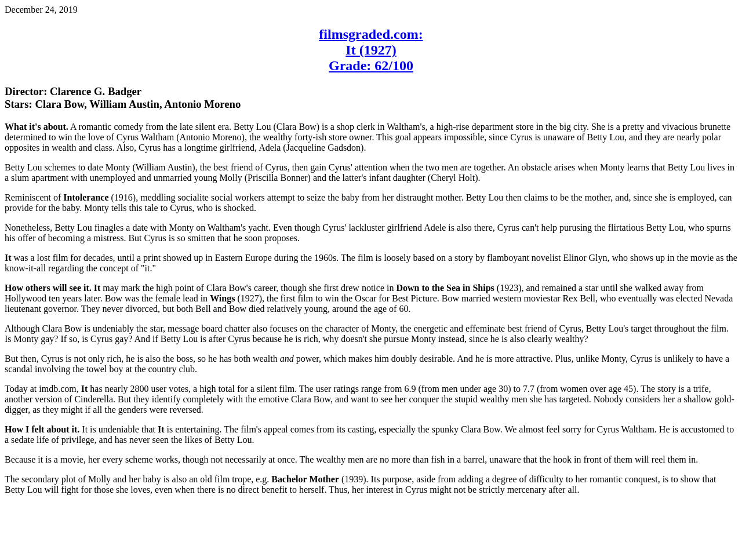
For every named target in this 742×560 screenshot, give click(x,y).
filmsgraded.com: (371, 34)
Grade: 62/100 (371, 66)
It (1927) (371, 50)
